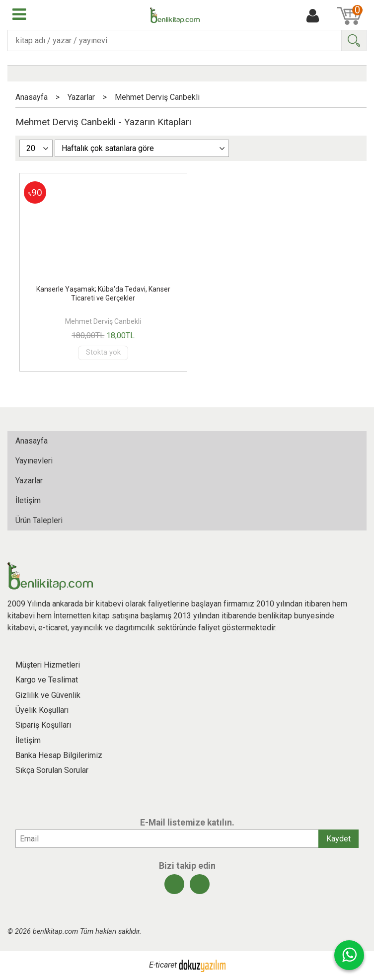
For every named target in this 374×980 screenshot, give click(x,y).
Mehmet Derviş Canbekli (103, 321)
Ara (354, 40)
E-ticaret (163, 965)
